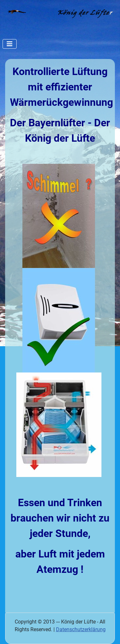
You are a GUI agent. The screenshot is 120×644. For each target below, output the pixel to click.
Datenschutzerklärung (81, 629)
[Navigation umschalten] (10, 44)
